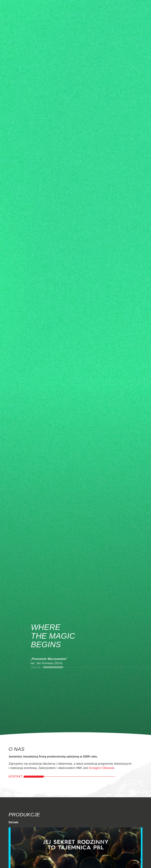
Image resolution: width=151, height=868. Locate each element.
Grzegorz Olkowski (102, 768)
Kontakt (15, 776)
